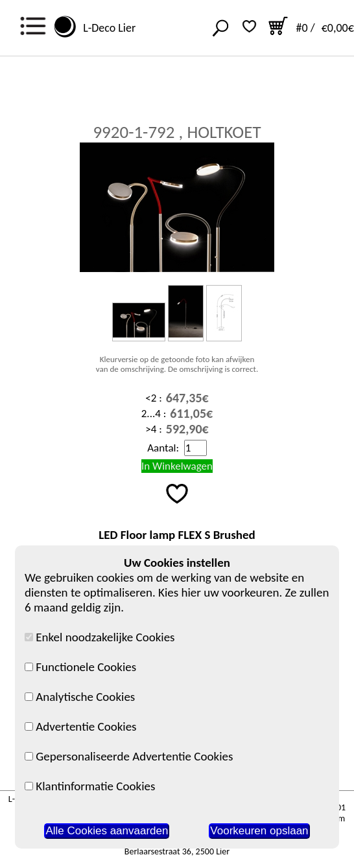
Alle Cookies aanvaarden (107, 831)
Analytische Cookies (80, 697)
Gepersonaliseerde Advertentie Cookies (129, 756)
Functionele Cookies (80, 667)
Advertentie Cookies (81, 726)
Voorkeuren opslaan (259, 831)
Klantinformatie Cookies (90, 786)
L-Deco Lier (107, 28)
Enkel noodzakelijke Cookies (100, 637)
